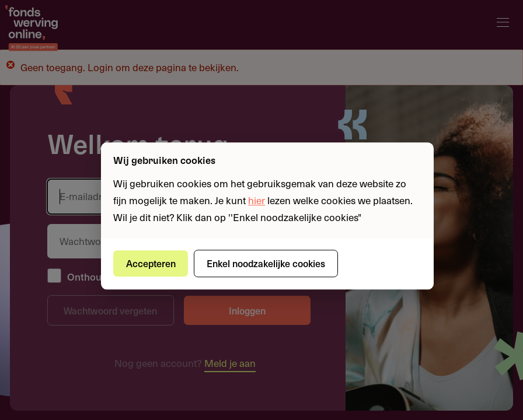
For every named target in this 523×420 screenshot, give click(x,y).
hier (257, 200)
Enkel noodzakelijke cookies (266, 263)
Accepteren (151, 263)
